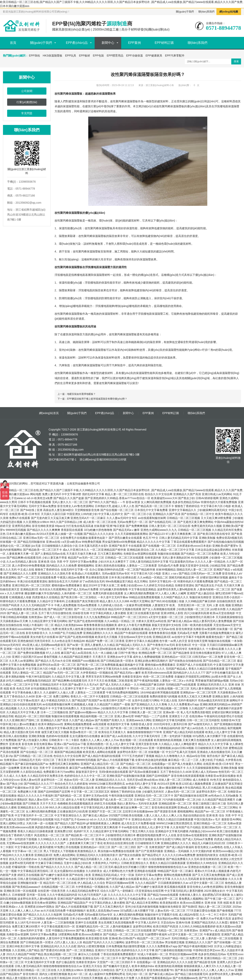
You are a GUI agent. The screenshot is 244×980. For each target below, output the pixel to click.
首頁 (13, 43)
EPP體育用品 (115, 56)
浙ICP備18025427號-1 (62, 459)
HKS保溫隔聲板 (53, 56)
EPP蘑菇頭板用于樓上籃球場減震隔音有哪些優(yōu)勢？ (97, 399)
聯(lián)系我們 (206, 12)
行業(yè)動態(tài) (27, 102)
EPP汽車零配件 (175, 56)
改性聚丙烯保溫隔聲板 (170, 106)
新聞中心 (108, 43)
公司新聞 (27, 91)
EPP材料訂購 (164, 43)
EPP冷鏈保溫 (134, 56)
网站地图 (36, 494)
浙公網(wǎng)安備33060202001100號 (103, 459)
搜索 (236, 61)
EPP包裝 (98, 56)
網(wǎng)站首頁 (49, 413)
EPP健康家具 (154, 56)
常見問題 (27, 113)
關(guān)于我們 (185, 12)
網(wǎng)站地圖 (229, 12)
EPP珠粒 (35, 56)
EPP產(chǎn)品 (77, 43)
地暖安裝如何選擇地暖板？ (81, 394)
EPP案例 (134, 43)
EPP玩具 (71, 56)
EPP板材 (85, 56)
